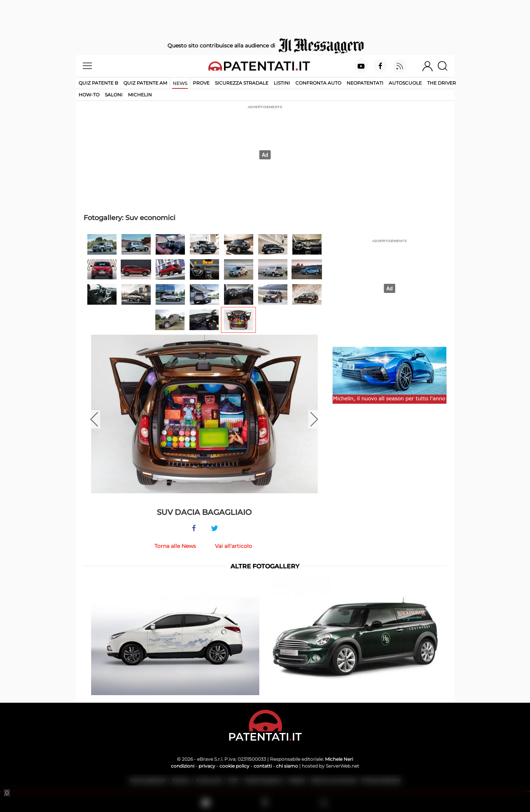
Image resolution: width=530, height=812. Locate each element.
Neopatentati (365, 83)
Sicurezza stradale (242, 83)
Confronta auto (318, 83)
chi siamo (287, 766)
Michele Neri (339, 759)
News (180, 83)
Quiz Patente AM (145, 83)
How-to (89, 95)
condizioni (183, 766)
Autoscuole (405, 83)
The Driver (442, 83)
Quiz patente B (98, 83)
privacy (207, 766)
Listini (282, 83)
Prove (201, 83)
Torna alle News (175, 546)
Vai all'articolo (233, 546)
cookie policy (234, 766)
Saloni (114, 95)
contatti (263, 766)
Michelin (140, 95)
